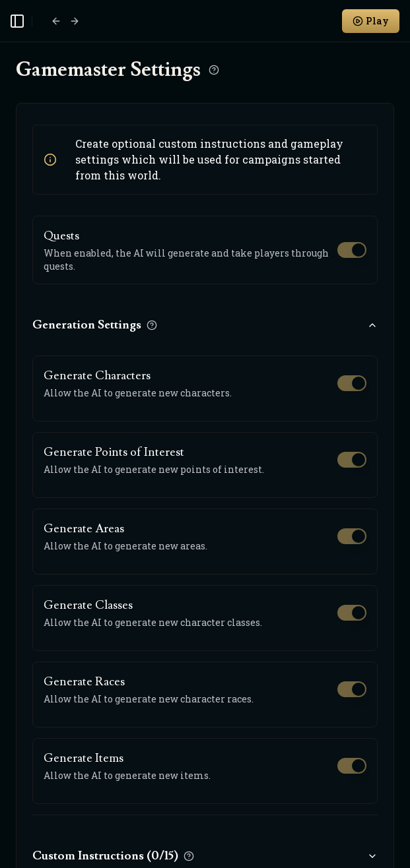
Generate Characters (97, 376)
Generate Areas (84, 529)
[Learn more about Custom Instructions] (189, 856)
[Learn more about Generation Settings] (152, 325)
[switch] (352, 250)
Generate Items (84, 758)
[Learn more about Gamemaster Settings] (214, 70)
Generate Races (84, 682)
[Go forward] (75, 21)
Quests (61, 236)
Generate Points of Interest (114, 452)
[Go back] (56, 21)
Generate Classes (88, 605)
